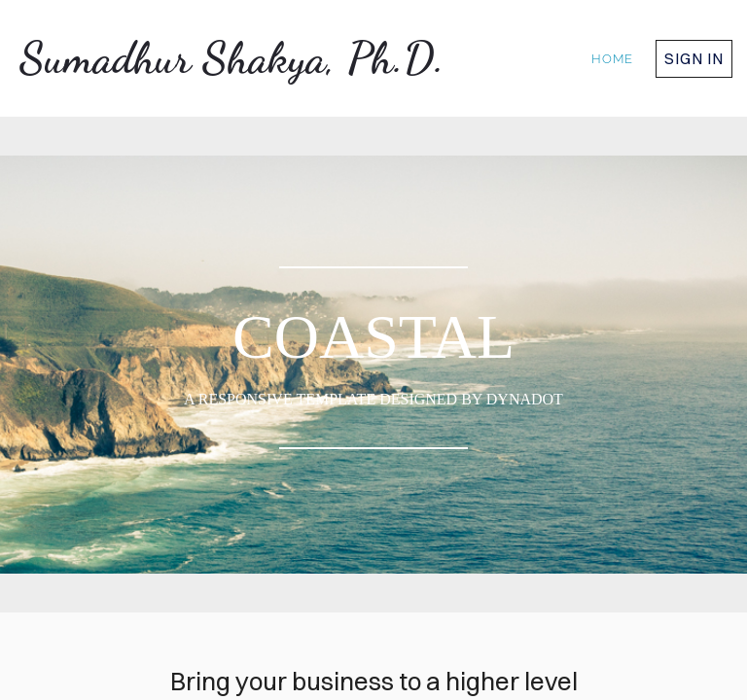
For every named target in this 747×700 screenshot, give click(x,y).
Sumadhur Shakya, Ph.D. (232, 58)
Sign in (694, 58)
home (612, 59)
